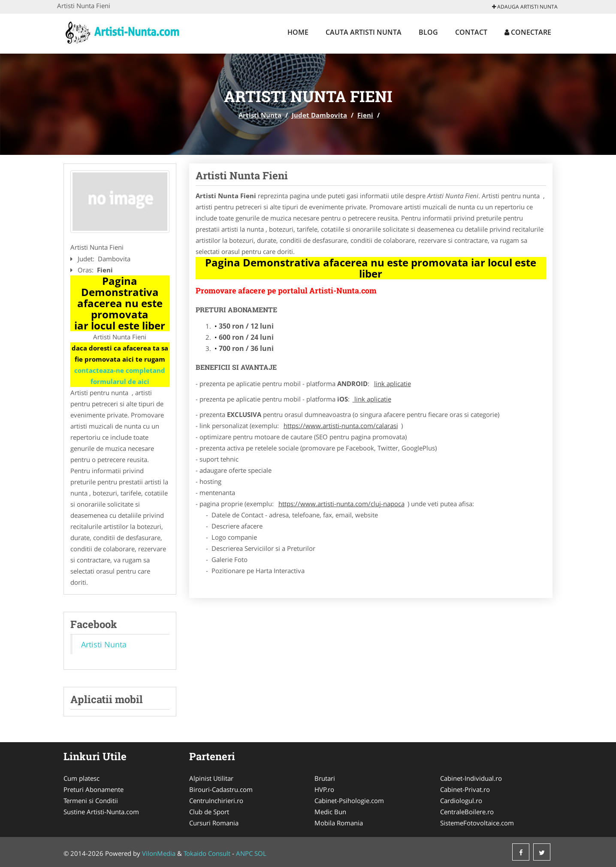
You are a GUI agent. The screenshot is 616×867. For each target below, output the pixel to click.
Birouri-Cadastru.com (221, 789)
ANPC (244, 853)
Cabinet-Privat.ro (465, 789)
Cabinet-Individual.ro (471, 778)
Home (298, 32)
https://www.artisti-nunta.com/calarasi (341, 426)
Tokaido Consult (207, 853)
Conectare (528, 32)
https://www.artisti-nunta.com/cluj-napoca (341, 504)
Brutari (325, 778)
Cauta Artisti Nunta (364, 32)
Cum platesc (82, 778)
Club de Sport (209, 812)
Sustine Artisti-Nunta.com (101, 812)
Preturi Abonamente (94, 789)
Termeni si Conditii (91, 801)
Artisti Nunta (260, 115)
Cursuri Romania (214, 823)
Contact (471, 32)
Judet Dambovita (319, 115)
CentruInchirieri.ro (216, 801)
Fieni (365, 115)
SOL (260, 853)
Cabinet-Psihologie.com (349, 801)
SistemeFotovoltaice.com (477, 823)
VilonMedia (159, 853)
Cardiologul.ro (461, 801)
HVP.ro (324, 789)
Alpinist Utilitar (211, 778)
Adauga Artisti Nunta (525, 7)
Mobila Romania (339, 823)
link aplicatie (393, 384)
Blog (428, 32)
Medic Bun (330, 812)
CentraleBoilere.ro (467, 812)
